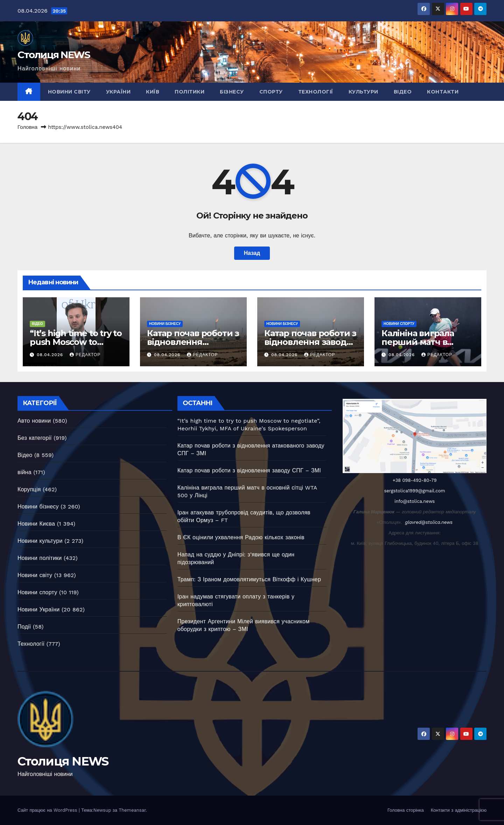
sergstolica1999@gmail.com (415, 491)
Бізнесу (232, 92)
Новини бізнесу (165, 324)
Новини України (38, 609)
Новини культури (40, 541)
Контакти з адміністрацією (459, 810)
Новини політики (40, 558)
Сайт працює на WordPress (48, 810)
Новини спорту (399, 324)
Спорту (271, 92)
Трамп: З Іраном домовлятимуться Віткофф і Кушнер (249, 579)
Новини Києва (36, 524)
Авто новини (34, 421)
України (118, 92)
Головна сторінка (406, 810)
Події (24, 627)
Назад (252, 253)
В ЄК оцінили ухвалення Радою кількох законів (241, 537)
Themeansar (132, 810)
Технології (316, 92)
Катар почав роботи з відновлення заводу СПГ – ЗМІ (310, 342)
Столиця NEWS (54, 55)
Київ (153, 92)
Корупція (29, 489)
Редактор (85, 355)
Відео (403, 92)
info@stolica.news (415, 501)
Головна (27, 127)
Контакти (443, 92)
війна (24, 472)
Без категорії (35, 438)
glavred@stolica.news (429, 522)
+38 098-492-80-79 (415, 480)
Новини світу (69, 92)
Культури (363, 92)
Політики (190, 92)
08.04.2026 (51, 355)
